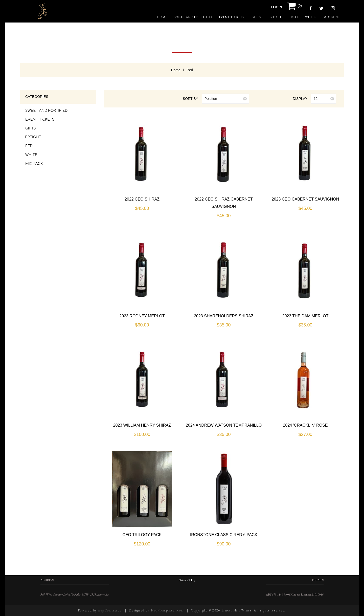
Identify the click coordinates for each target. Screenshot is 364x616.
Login (277, 7)
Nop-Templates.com (167, 610)
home (162, 17)
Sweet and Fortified (193, 17)
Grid (114, 99)
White (310, 17)
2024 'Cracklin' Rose (305, 425)
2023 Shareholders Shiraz (224, 316)
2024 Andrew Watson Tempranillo (224, 425)
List (122, 99)
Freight (276, 17)
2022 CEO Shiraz (142, 199)
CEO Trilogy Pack (142, 535)
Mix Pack (331, 17)
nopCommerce (110, 610)
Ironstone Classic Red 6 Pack (224, 535)
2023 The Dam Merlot (305, 316)
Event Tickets (232, 17)
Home (176, 70)
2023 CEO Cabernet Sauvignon (305, 199)
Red (294, 17)
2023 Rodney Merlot (142, 316)
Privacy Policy (187, 580)
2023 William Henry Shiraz (142, 425)
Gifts (256, 17)
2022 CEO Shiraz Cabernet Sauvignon (224, 203)
